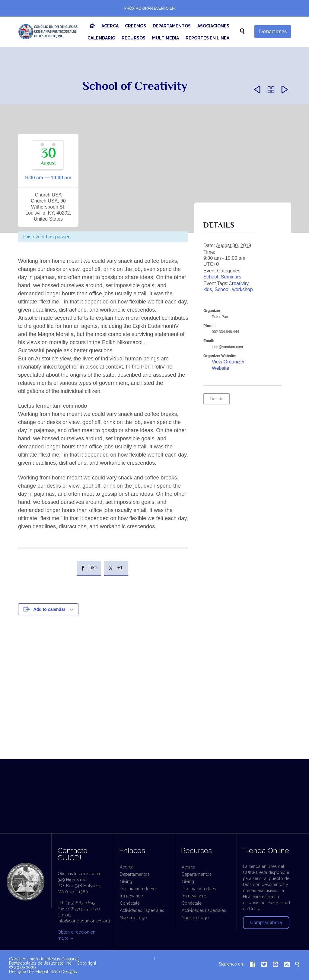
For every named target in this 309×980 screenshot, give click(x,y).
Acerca (127, 867)
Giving (126, 881)
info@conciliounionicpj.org (84, 921)
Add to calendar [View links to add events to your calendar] (49, 609)
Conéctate (130, 903)
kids (208, 289)
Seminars (231, 277)
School (211, 277)
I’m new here (132, 896)
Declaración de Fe (138, 889)
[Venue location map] (154, 706)
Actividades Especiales (142, 910)
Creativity (238, 283)
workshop (242, 289)
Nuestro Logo (133, 918)
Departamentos (135, 874)
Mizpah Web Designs (56, 972)
